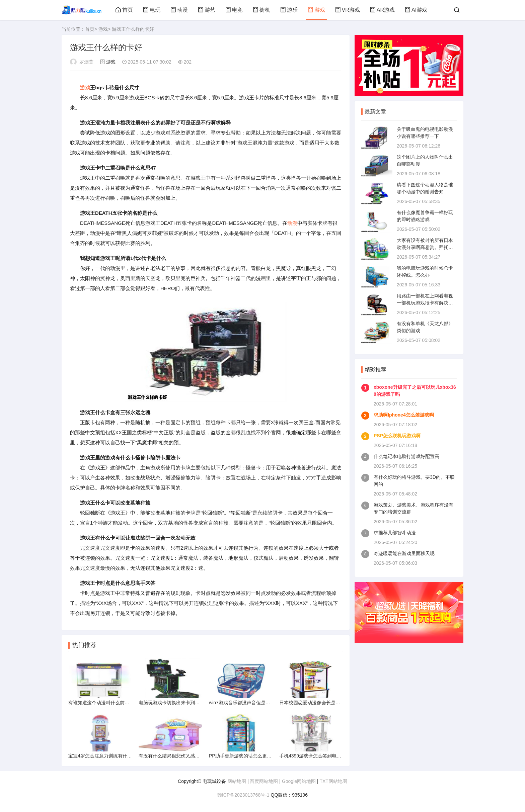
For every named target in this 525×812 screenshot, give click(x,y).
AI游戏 (416, 10)
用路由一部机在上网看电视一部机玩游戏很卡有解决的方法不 (425, 303)
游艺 (207, 10)
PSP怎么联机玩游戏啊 (397, 436)
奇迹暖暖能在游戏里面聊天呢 (404, 553)
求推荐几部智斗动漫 (395, 533)
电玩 (152, 10)
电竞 (234, 10)
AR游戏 (382, 10)
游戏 (316, 10)
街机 (261, 10)
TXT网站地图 (333, 781)
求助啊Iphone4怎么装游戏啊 (404, 415)
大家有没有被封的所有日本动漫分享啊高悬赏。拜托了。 (425, 247)
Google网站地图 (299, 781)
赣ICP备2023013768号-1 (243, 795)
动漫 (179, 10)
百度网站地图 (264, 781)
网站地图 (237, 781)
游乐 (289, 10)
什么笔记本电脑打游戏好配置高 (406, 456)
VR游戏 (348, 10)
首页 (124, 10)
